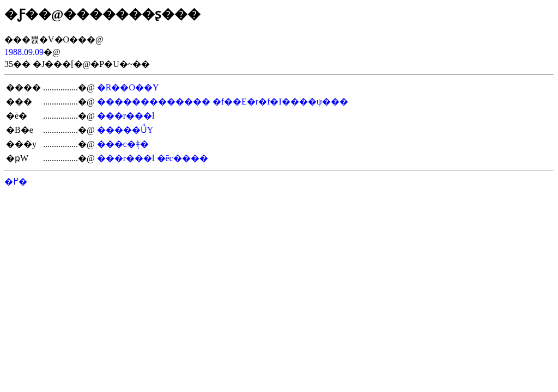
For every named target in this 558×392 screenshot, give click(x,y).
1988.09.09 (24, 52)
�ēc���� (183, 158)
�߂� (16, 182)
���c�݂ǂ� (123, 144)
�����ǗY (125, 130)
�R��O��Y (128, 87)
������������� (154, 102)
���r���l (126, 116)
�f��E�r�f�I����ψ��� (280, 102)
